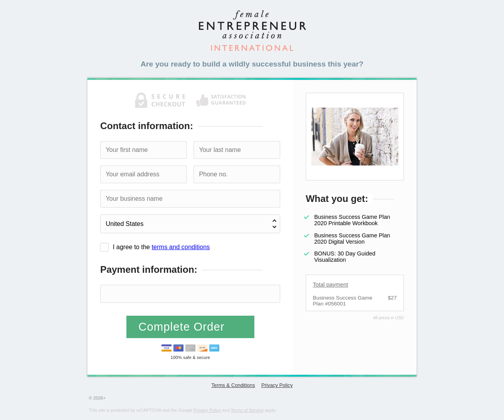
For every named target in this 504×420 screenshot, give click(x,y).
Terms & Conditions (233, 385)
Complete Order (183, 327)
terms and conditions (181, 247)
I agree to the (161, 247)
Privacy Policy (277, 385)
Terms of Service (247, 410)
